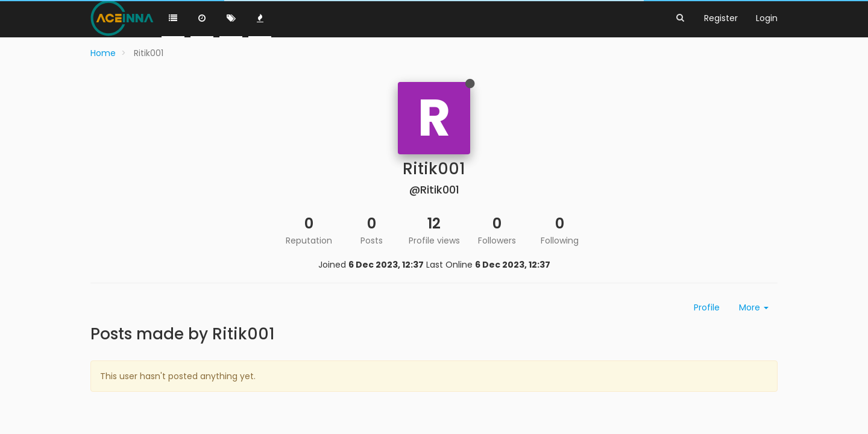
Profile (707, 307)
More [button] (754, 307)
